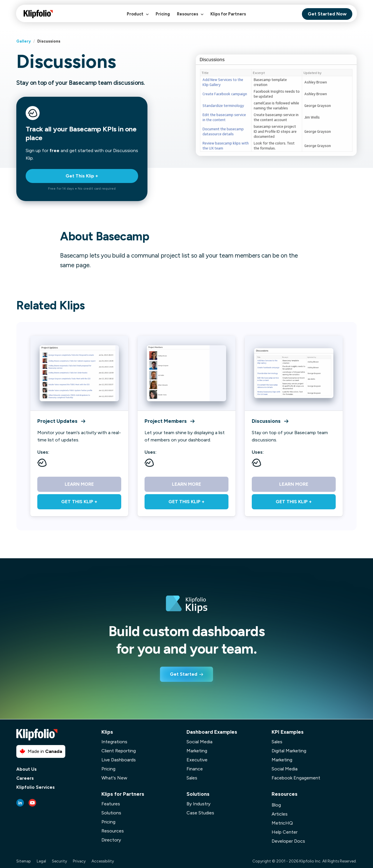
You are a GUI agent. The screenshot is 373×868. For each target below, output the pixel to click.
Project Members (169, 421)
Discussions (270, 421)
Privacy (79, 861)
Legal (41, 861)
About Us (27, 769)
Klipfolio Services (36, 787)
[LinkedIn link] (20, 803)
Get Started (184, 674)
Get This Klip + (82, 176)
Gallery (24, 41)
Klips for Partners (228, 14)
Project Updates (61, 421)
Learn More (79, 484)
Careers (25, 778)
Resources (190, 17)
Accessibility (103, 861)
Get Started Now (327, 14)
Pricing (163, 14)
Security (59, 861)
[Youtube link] (32, 803)
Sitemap (24, 861)
